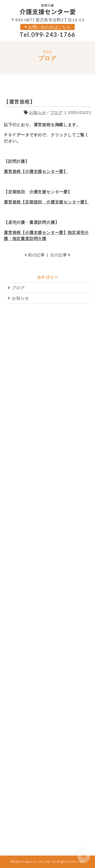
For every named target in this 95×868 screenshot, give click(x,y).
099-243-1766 (53, 34)
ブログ (56, 112)
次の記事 (60, 255)
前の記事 (35, 255)
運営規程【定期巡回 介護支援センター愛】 (46, 202)
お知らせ (38, 112)
